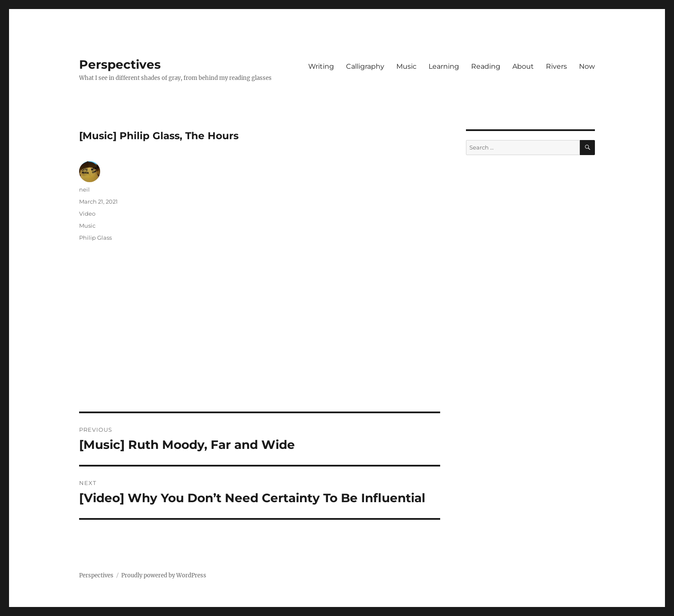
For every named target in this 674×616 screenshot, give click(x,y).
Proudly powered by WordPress (164, 575)
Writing (321, 66)
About (523, 66)
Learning (444, 66)
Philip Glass (95, 238)
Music (406, 66)
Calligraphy (365, 66)
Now (587, 66)
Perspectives (120, 64)
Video (87, 213)
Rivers (556, 66)
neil (84, 189)
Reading (486, 66)
